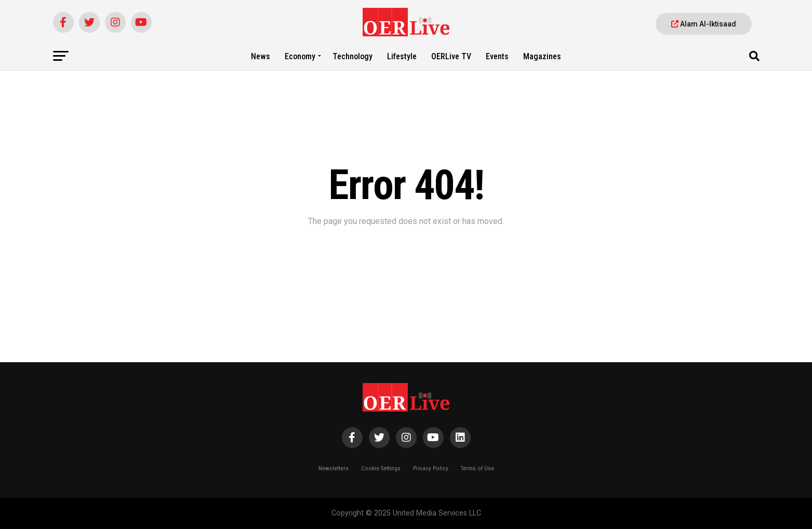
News (261, 56)
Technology (352, 56)
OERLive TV (451, 56)
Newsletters (334, 468)
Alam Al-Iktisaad (704, 24)
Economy (300, 56)
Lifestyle (402, 56)
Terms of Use (477, 468)
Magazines (542, 56)
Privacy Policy (431, 468)
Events (497, 56)
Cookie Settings (381, 468)
